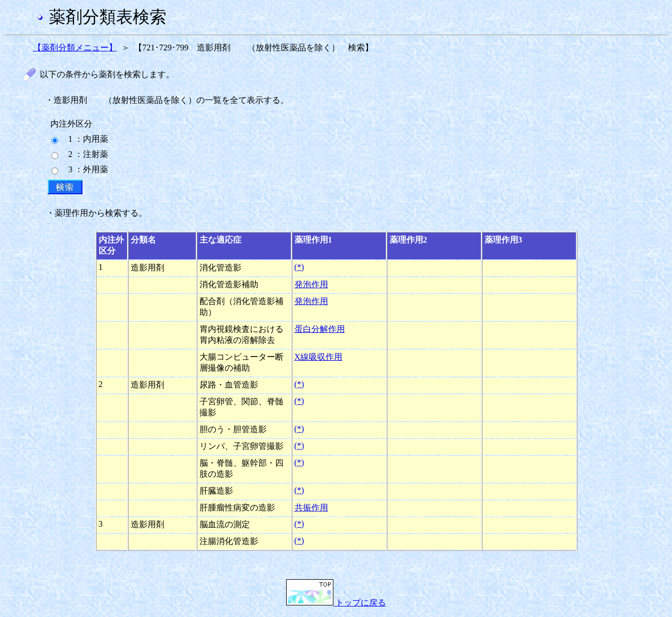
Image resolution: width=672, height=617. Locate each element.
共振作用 (311, 508)
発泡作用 (311, 284)
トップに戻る (336, 603)
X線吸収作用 (319, 357)
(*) (300, 267)
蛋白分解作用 (320, 329)
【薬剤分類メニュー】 (75, 48)
